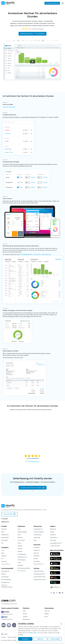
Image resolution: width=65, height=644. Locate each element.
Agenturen (37, 550)
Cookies (4, 637)
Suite (24, 611)
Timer (19, 529)
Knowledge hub (38, 529)
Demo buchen (9, 514)
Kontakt (52, 532)
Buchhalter (37, 561)
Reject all (40, 639)
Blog (35, 540)
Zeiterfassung (5, 571)
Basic (3, 553)
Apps (3, 532)
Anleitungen (37, 538)
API (2, 543)
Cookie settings (55, 639)
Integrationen (5, 535)
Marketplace (26, 619)
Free (3, 550)
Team (19, 563)
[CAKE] (8, 602)
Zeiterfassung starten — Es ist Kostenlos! (32, 34)
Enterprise (4, 561)
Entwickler (37, 556)
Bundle (25, 614)
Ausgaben (20, 565)
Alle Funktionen (22, 571)
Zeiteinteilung (38, 535)
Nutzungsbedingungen (14, 637)
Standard (4, 556)
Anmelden (5, 519)
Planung (4, 574)
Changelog (4, 540)
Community (53, 540)
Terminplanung (22, 554)
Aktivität (20, 549)
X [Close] (61, 624)
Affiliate (47, 614)
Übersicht (4, 529)
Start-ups (36, 553)
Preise (19, 543)
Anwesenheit (5, 577)
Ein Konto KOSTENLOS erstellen (33, 488)
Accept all (25, 639)
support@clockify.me (56, 543)
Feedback (53, 535)
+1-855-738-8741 (55, 546)
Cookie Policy (32, 633)
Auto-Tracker (21, 540)
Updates (25, 617)
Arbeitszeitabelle (22, 532)
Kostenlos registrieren (51, 3)
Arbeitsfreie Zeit (22, 557)
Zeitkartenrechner (39, 571)
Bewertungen (5, 538)
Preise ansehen (6, 564)
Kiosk (19, 535)
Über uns (47, 611)
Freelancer (37, 548)
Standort (20, 551)
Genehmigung (21, 560)
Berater (36, 559)
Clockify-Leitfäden (39, 532)
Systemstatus (54, 538)
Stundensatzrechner (39, 574)
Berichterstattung (6, 580)
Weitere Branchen (39, 564)
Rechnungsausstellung (24, 568)
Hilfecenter (53, 529)
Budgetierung (5, 582)
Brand (46, 617)
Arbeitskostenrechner (40, 580)
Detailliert (37, 254)
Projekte (20, 546)
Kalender (20, 538)
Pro (2, 559)
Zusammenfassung (26, 254)
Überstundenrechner (40, 577)
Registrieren (5, 522)
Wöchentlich (47, 254)
